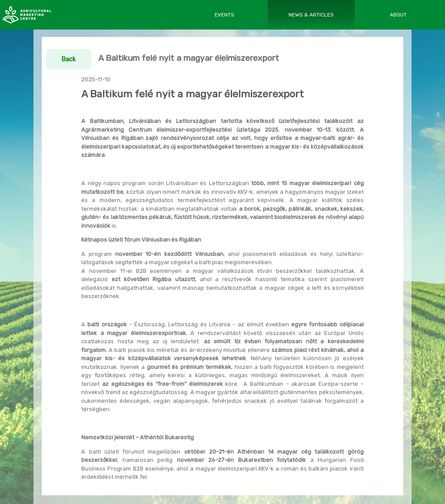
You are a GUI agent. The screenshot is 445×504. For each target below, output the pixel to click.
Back (69, 59)
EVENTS (224, 15)
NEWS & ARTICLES (311, 15)
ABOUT (398, 15)
